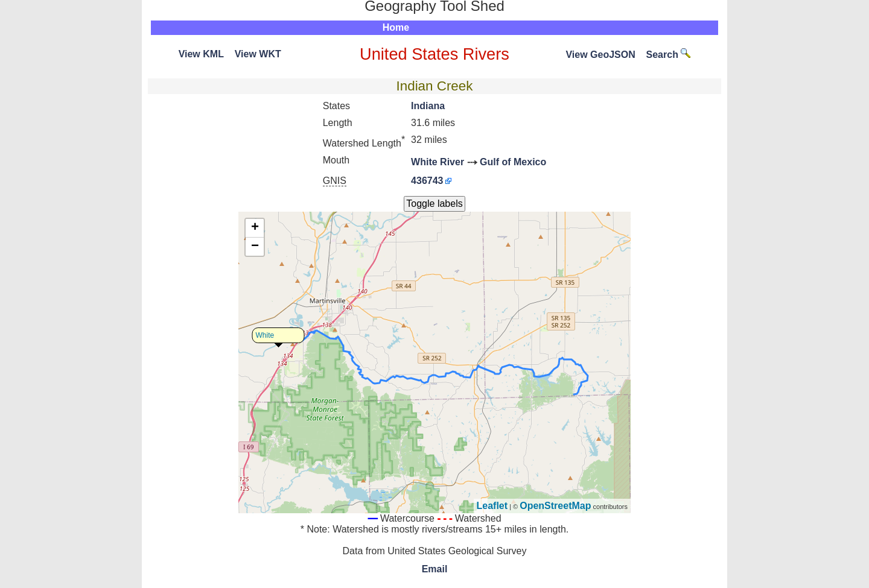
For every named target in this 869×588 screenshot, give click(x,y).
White (265, 335)
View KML (201, 54)
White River (438, 162)
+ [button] (255, 228)
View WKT (258, 54)
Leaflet (492, 506)
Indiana (428, 106)
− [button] (255, 247)
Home (396, 27)
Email (435, 569)
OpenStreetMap (555, 506)
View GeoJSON (600, 55)
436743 (427, 181)
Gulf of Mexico (513, 162)
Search (669, 55)
